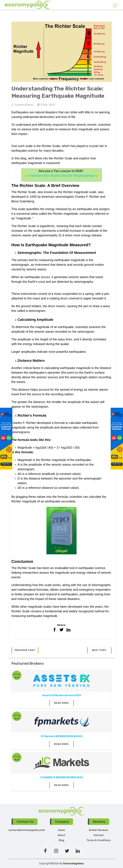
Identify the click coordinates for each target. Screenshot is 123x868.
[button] (25, 650)
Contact (99, 835)
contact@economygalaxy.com (27, 830)
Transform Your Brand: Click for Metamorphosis (61, 176)
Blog (61, 840)
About (61, 835)
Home (61, 830)
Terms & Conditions (99, 840)
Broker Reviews (99, 830)
